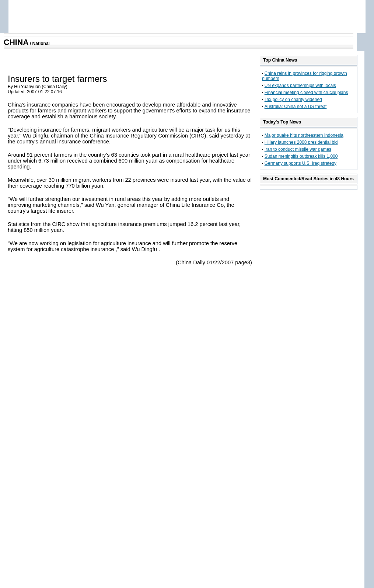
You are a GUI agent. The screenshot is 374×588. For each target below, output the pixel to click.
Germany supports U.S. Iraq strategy (300, 163)
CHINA (16, 42)
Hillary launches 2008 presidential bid (301, 142)
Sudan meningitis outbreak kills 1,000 (301, 156)
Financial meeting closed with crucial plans (306, 93)
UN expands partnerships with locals (300, 86)
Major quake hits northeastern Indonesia (304, 135)
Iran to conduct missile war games (298, 149)
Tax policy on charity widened (293, 100)
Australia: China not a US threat (296, 107)
